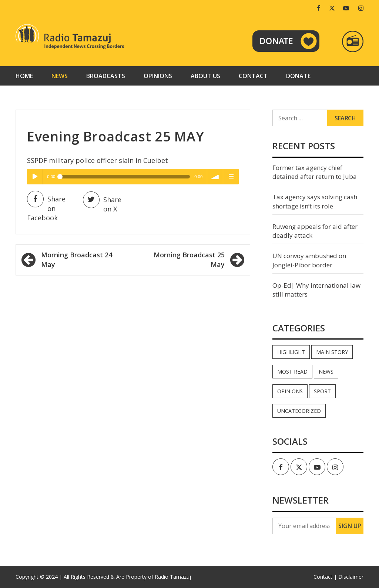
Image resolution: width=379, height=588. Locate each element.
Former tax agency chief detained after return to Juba (315, 172)
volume (215, 177)
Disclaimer (351, 577)
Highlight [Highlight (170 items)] (291, 352)
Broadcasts (106, 76)
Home (24, 76)
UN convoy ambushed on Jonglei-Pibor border (309, 260)
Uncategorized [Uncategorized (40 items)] (299, 411)
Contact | (325, 577)
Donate (298, 76)
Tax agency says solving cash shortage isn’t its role (315, 201)
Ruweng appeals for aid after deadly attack (315, 231)
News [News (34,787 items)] (326, 372)
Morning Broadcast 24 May (77, 260)
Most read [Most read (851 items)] (292, 372)
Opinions (158, 76)
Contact (253, 76)
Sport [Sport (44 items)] (322, 391)
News (60, 76)
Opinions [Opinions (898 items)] (290, 391)
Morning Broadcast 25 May (189, 260)
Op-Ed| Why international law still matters (316, 290)
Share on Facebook (46, 208)
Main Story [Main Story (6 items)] (332, 352)
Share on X (102, 204)
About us (205, 76)
